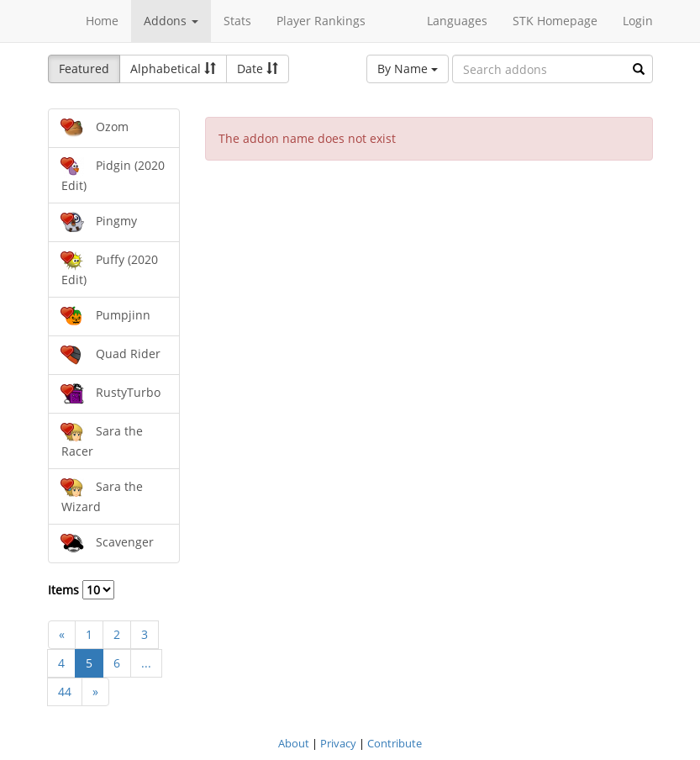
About (294, 743)
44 (65, 691)
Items (81, 590)
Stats (237, 21)
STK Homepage (555, 21)
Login (638, 21)
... (146, 663)
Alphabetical (173, 69)
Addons (171, 21)
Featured (84, 69)
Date (258, 69)
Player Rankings (321, 21)
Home (102, 21)
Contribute (395, 743)
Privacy (338, 743)
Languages (457, 21)
